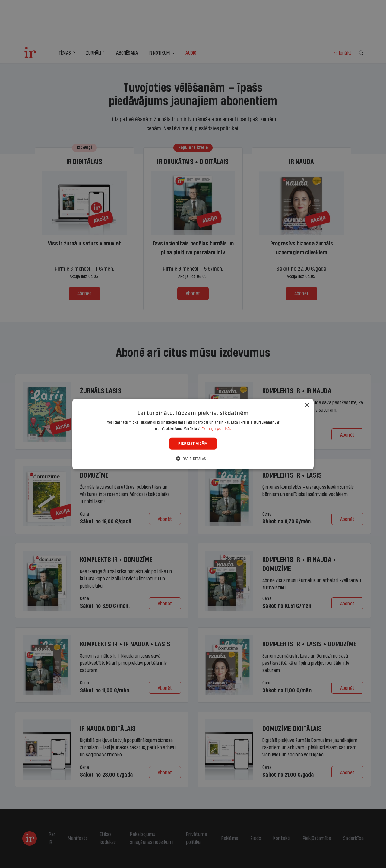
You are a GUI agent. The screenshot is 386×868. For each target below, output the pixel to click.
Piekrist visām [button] (193, 443)
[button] (193, 459)
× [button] (307, 405)
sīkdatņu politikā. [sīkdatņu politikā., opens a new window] (216, 429)
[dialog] (193, 434)
